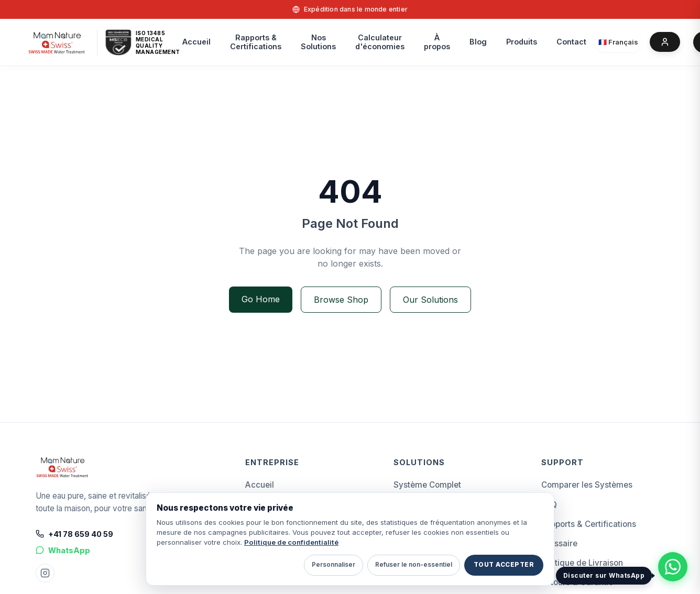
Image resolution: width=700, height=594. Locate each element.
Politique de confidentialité (291, 542)
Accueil (196, 42)
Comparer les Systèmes (587, 485)
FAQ (549, 505)
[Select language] (618, 42)
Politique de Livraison (582, 563)
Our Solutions (430, 300)
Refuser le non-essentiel (414, 565)
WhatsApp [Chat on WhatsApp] (63, 550)
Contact (571, 42)
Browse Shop (341, 300)
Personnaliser (333, 565)
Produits (522, 42)
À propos (437, 42)
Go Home (261, 299)
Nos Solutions (318, 42)
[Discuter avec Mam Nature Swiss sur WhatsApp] (673, 567)
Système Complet (427, 485)
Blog (478, 42)
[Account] (665, 42)
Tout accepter (504, 565)
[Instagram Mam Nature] (45, 573)
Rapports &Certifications (256, 42)
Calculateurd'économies (380, 42)
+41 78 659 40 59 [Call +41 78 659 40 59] (74, 534)
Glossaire (559, 543)
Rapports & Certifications (589, 524)
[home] (57, 42)
